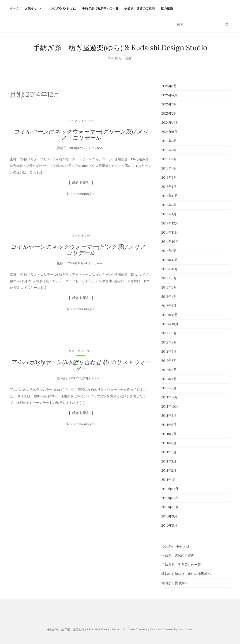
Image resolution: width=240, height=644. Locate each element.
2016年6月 (169, 159)
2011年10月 (170, 406)
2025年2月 (169, 113)
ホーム (14, 8)
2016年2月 (169, 177)
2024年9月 (169, 132)
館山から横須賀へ (175, 583)
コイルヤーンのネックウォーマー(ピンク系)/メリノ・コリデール (81, 250)
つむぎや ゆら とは (63, 8)
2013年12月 (170, 260)
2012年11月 (170, 315)
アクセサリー (81, 236)
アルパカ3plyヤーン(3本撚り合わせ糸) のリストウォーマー (81, 365)
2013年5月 (169, 287)
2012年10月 (170, 324)
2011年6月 (169, 443)
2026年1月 (169, 86)
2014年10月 (170, 242)
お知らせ (31, 8)
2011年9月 (169, 416)
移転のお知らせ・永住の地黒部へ (186, 574)
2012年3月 (169, 388)
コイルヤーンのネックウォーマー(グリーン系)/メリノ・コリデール (81, 135)
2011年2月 (169, 470)
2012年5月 (169, 370)
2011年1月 (169, 480)
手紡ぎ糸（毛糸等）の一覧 (100, 8)
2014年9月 (169, 251)
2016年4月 (169, 168)
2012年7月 (169, 351)
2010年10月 (170, 507)
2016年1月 (169, 187)
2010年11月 (170, 498)
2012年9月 (169, 333)
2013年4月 (169, 297)
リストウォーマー (81, 351)
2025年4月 (169, 95)
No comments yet (81, 194)
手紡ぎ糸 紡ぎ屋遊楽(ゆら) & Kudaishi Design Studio (120, 48)
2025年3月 (169, 104)
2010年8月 (169, 525)
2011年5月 (169, 452)
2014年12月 (170, 223)
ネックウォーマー (81, 120)
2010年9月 (169, 516)
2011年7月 (169, 434)
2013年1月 (169, 306)
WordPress (186, 629)
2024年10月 (170, 123)
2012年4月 (169, 379)
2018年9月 (169, 141)
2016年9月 (169, 150)
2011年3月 (169, 461)
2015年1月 (169, 214)
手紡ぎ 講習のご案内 (140, 8)
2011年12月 (170, 397)
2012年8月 (169, 342)
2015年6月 (169, 205)
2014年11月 (170, 232)
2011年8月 (169, 425)
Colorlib (156, 629)
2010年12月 (170, 489)
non (100, 148)
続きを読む (81, 182)
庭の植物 (167, 8)
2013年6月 (169, 278)
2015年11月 (170, 196)
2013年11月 (170, 269)
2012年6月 (169, 361)
